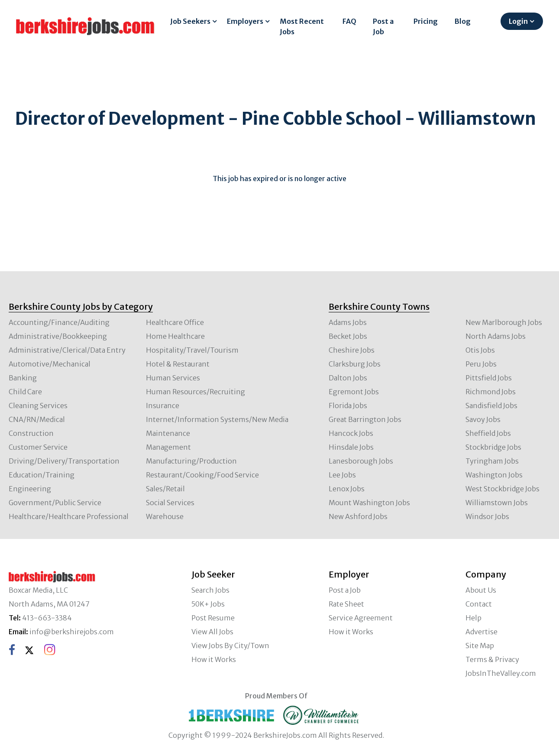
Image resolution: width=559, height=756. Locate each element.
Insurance (163, 406)
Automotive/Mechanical (50, 364)
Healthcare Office (175, 322)
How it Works (214, 659)
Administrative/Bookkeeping (58, 336)
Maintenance (168, 433)
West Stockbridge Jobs (502, 489)
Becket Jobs (348, 336)
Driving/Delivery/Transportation (64, 461)
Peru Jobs (481, 364)
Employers (245, 21)
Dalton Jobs (348, 378)
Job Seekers (190, 21)
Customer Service (38, 447)
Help (473, 618)
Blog (463, 21)
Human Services (173, 378)
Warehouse (165, 516)
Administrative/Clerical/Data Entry (67, 350)
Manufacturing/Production (191, 461)
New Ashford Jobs (358, 516)
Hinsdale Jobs (351, 447)
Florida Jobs (348, 406)
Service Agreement (361, 618)
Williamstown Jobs (497, 503)
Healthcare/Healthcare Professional (69, 516)
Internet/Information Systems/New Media (217, 419)
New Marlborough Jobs (504, 322)
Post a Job (383, 26)
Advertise (481, 632)
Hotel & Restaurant (178, 364)
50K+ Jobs (208, 604)
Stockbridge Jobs (493, 447)
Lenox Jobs (347, 489)
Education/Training (42, 475)
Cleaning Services (38, 406)
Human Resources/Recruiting (195, 392)
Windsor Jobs (487, 516)
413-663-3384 (47, 618)
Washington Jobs (494, 475)
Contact (479, 604)
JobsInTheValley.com (501, 673)
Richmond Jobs (491, 392)
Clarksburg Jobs (355, 364)
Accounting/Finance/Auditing (59, 322)
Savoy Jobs (483, 419)
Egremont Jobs (354, 392)
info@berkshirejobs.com (72, 632)
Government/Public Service (55, 503)
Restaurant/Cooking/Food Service (202, 475)
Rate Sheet (346, 604)
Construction (31, 433)
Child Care (25, 392)
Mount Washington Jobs (369, 503)
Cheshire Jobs (352, 350)
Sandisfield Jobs (491, 406)
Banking (23, 378)
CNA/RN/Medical (37, 419)
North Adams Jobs (496, 336)
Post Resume (213, 618)
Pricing (426, 21)
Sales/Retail (165, 489)
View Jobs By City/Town (230, 646)
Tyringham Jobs (492, 461)
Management (168, 447)
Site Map (480, 646)
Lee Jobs (342, 475)
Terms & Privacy (492, 659)
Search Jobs (210, 590)
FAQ (349, 21)
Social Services (170, 503)
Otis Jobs (480, 350)
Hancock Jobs (351, 433)
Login (518, 21)
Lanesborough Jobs (361, 461)
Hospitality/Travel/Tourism (192, 350)
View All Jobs (212, 632)
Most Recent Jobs (302, 26)
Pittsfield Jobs (489, 378)
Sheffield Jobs (488, 433)
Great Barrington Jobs (365, 419)
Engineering (30, 489)
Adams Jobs (348, 322)
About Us (481, 590)
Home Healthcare (175, 336)
